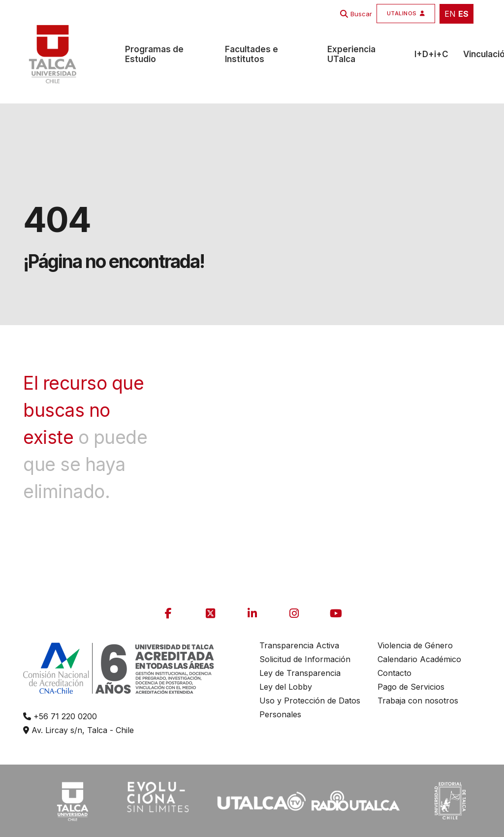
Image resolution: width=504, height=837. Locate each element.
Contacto (394, 673)
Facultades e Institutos (252, 54)
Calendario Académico (419, 659)
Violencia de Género (415, 645)
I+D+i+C (431, 54)
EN (450, 14)
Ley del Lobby (286, 687)
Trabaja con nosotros (418, 701)
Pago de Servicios (411, 687)
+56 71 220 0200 (60, 716)
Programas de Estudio (154, 54)
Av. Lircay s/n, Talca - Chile (79, 730)
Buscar (361, 14)
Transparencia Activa (299, 645)
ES (463, 14)
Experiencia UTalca (351, 54)
